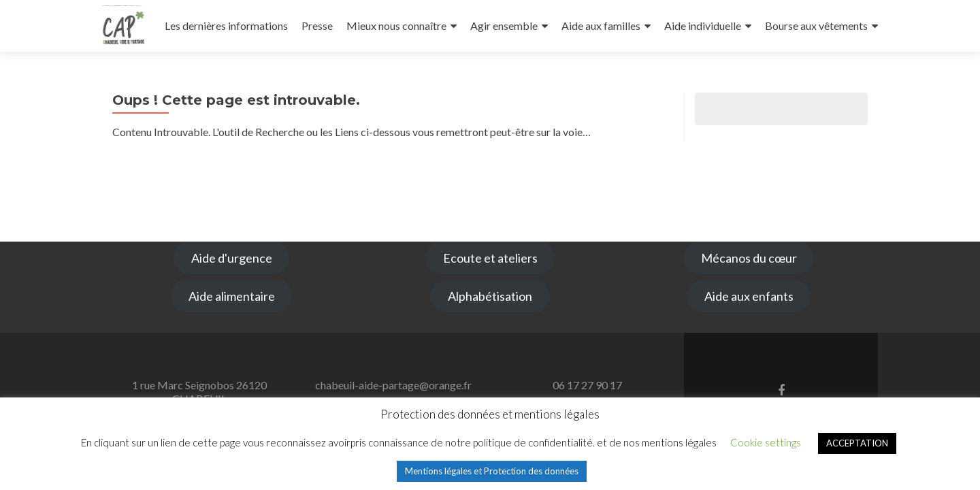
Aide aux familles (601, 26)
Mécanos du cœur (749, 258)
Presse (317, 26)
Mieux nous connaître (396, 26)
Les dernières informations (226, 26)
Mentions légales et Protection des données (492, 471)
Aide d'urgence (232, 258)
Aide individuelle (703, 26)
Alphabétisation (490, 296)
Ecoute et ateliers (490, 258)
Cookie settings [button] (766, 442)
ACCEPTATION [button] (857, 443)
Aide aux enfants (749, 296)
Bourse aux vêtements (816, 26)
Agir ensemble (504, 26)
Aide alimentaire (232, 296)
